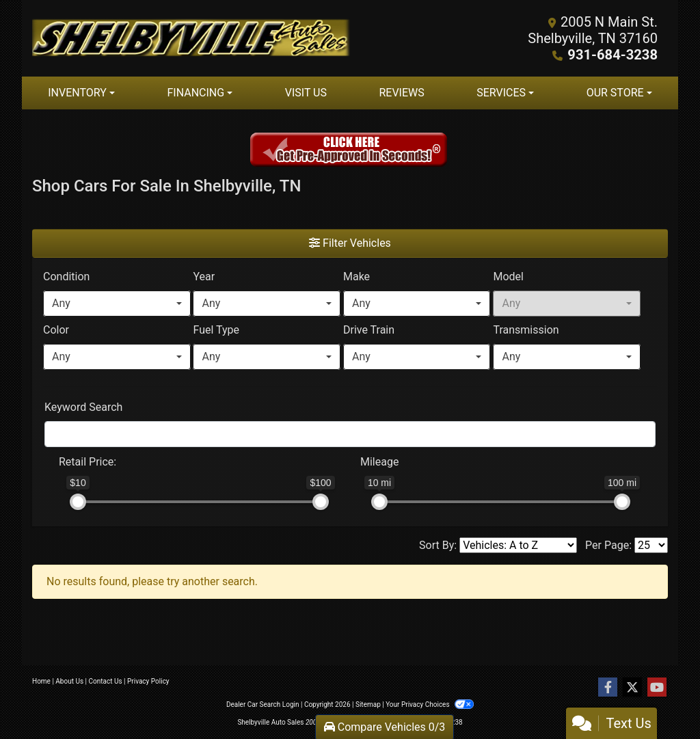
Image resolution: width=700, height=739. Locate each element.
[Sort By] (518, 545)
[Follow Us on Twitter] (632, 688)
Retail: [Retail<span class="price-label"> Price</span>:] (87, 462)
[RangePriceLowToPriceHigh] (50, 455)
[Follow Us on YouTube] (657, 688)
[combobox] (117, 304)
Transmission (526, 330)
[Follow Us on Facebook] (608, 688)
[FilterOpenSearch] (350, 434)
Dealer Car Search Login (263, 704)
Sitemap (368, 704)
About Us (69, 681)
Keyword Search (83, 407)
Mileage (379, 462)
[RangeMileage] (351, 455)
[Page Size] (651, 545)
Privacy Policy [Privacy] (148, 681)
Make (356, 277)
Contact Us (106, 681)
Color (56, 330)
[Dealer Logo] (191, 38)
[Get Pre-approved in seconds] (350, 151)
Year (204, 277)
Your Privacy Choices (430, 704)
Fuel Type (216, 330)
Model (508, 277)
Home (41, 681)
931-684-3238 (613, 55)
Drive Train (369, 330)
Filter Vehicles (350, 243)
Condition (66, 277)
